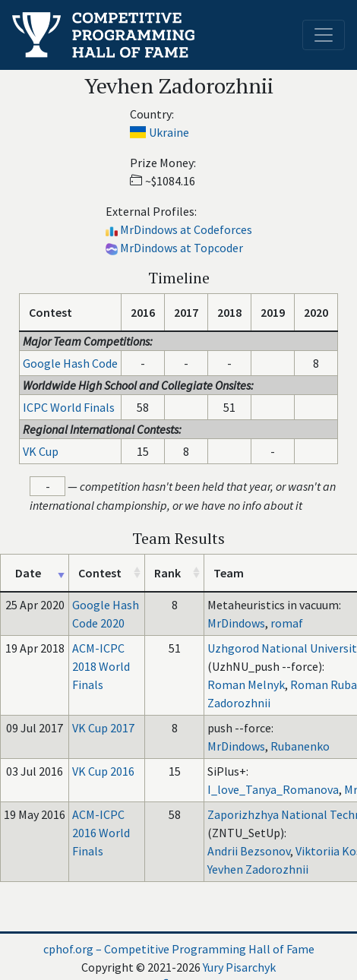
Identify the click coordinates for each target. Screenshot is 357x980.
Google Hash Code (70, 363)
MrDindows (236, 623)
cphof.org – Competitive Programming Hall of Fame (179, 949)
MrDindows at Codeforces (186, 229)
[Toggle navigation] (324, 35)
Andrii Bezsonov (249, 851)
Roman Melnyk (246, 684)
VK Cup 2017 (103, 728)
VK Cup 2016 (103, 771)
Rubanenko (300, 746)
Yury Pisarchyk (239, 967)
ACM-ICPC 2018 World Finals (101, 666)
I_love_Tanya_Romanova (273, 789)
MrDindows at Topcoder (182, 248)
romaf (287, 623)
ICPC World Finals (69, 407)
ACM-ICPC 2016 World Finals (101, 833)
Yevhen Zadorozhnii (258, 869)
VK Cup (41, 451)
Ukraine (169, 132)
